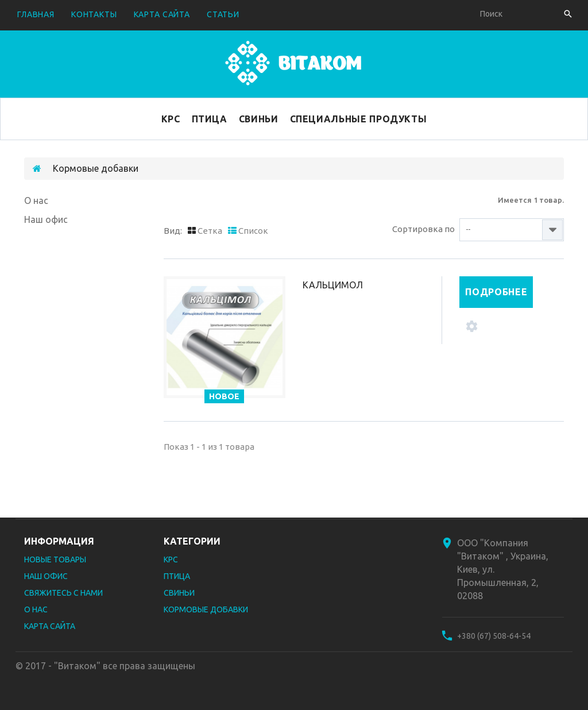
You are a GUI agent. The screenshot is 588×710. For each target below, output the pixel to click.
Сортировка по (423, 229)
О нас (36, 200)
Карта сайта (50, 626)
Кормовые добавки (206, 609)
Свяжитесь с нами (63, 593)
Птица (210, 119)
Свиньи (259, 119)
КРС (171, 119)
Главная (36, 14)
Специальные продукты (359, 119)
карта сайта (162, 14)
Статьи (223, 14)
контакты (94, 14)
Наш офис (46, 219)
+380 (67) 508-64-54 (494, 636)
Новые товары (55, 559)
